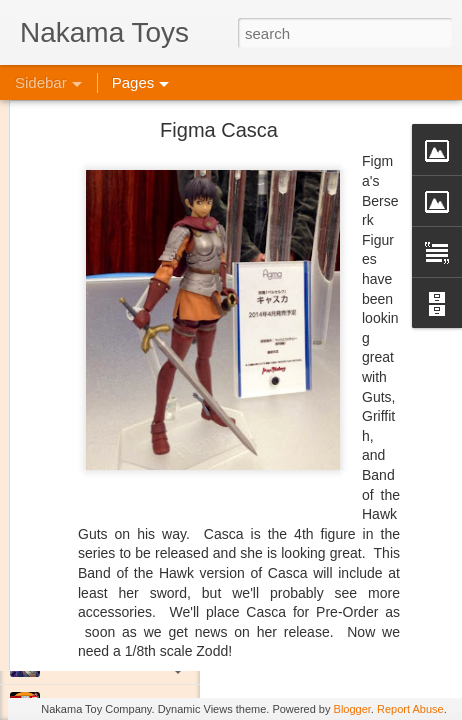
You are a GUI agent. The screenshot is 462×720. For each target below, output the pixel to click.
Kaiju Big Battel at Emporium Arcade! (147, 617)
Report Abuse (410, 709)
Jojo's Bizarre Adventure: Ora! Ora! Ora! (155, 662)
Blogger (352, 709)
